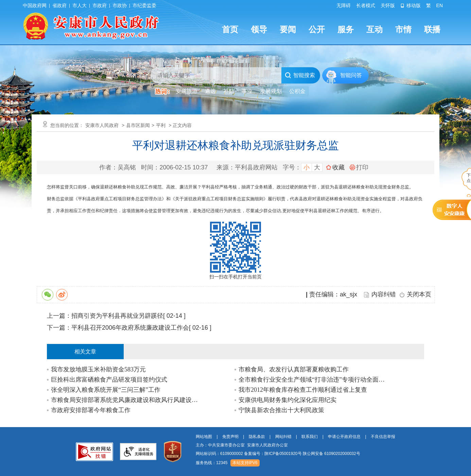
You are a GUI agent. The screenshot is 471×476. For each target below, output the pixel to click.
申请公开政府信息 (344, 437)
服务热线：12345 (212, 463)
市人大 (80, 5)
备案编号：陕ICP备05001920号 (273, 454)
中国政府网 (35, 5)
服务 (346, 29)
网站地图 (204, 437)
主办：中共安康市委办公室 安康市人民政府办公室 (242, 445)
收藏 (338, 167)
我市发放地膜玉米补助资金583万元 (98, 369)
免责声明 (230, 437)
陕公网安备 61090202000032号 (332, 454)
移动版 (411, 5)
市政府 (100, 5)
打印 (359, 167)
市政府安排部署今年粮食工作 (91, 410)
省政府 (59, 5)
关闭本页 (419, 294)
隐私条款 (257, 437)
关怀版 (388, 5)
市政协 (120, 5)
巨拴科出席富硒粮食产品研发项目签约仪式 (109, 380)
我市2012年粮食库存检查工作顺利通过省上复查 (303, 390)
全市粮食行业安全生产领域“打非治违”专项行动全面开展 (314, 380)
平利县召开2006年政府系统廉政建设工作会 (130, 328)
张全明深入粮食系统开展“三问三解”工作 (106, 390)
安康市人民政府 (102, 125)
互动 (374, 29)
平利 (161, 125)
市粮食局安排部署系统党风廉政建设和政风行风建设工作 (126, 400)
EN (440, 5)
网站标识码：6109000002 (278, 454)
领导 (259, 29)
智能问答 (351, 75)
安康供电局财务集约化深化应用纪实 (287, 400)
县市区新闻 (138, 125)
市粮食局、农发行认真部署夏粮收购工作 (294, 369)
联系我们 (310, 437)
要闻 (288, 29)
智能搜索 (300, 75)
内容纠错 (384, 294)
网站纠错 (283, 437)
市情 (403, 29)
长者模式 (366, 5)
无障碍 (344, 5)
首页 (230, 29)
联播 (432, 29)
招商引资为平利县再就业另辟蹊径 (117, 316)
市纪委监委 (144, 5)
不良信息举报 (383, 437)
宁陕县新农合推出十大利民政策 (281, 410)
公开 (317, 29)
